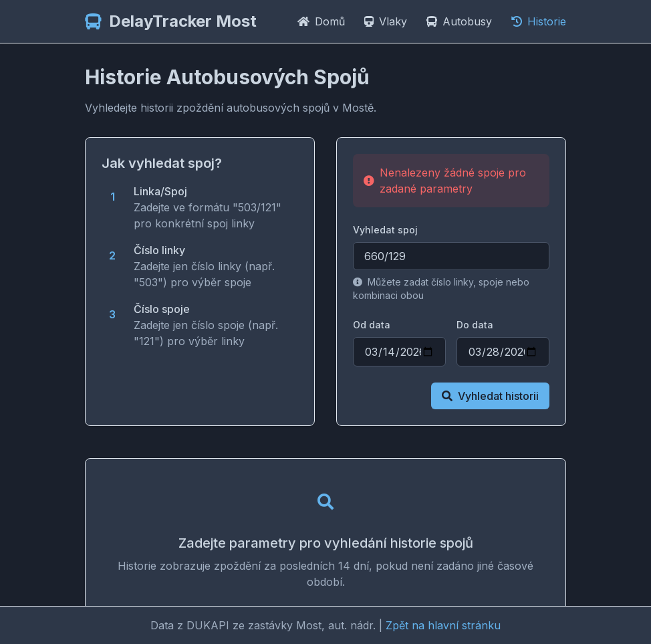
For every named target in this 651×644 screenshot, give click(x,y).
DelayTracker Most (183, 21)
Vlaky (387, 21)
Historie (539, 21)
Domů (323, 21)
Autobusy (461, 21)
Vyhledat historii (490, 396)
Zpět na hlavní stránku (443, 625)
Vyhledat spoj (385, 230)
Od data (372, 325)
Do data (475, 325)
